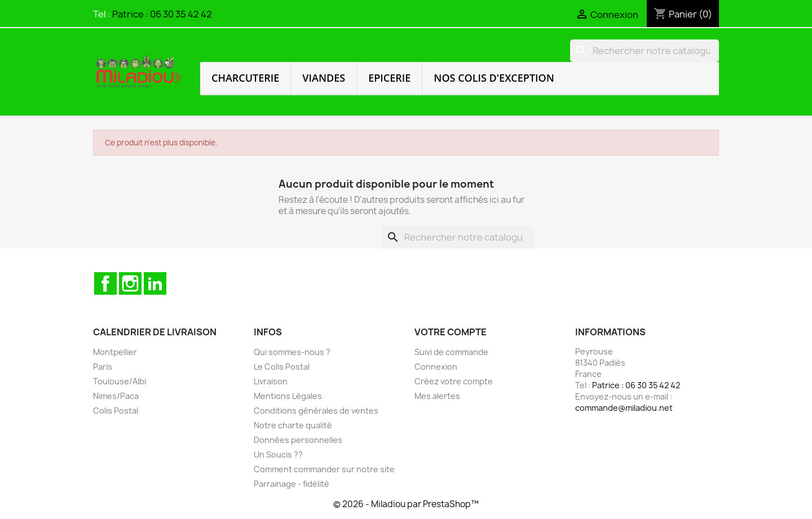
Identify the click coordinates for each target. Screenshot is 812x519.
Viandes (324, 78)
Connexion (436, 367)
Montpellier (115, 352)
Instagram (130, 283)
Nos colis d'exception (494, 78)
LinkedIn (155, 283)
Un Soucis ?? (278, 454)
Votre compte (451, 332)
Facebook (105, 283)
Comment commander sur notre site (324, 469)
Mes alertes (437, 396)
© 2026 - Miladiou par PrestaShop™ (406, 504)
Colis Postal (116, 411)
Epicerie (389, 78)
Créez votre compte (454, 381)
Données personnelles (298, 440)
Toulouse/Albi (120, 381)
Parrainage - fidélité (292, 484)
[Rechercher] (645, 51)
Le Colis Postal (282, 367)
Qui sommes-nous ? (292, 352)
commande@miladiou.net (624, 408)
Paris (103, 367)
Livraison (271, 381)
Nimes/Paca (116, 396)
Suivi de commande (451, 352)
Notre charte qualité (293, 425)
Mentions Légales (288, 396)
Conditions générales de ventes (316, 411)
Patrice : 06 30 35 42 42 (162, 14)
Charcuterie (245, 78)
